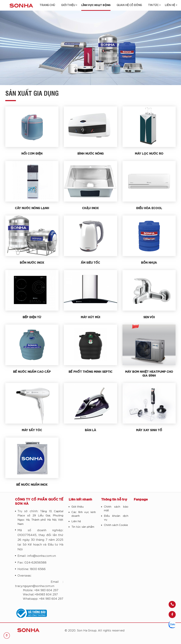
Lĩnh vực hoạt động (96, 5)
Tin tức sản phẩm (83, 527)
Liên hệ (76, 521)
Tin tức (153, 5)
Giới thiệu (68, 5)
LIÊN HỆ (170, 5)
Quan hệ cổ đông (129, 5)
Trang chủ (47, 5)
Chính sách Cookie (116, 525)
